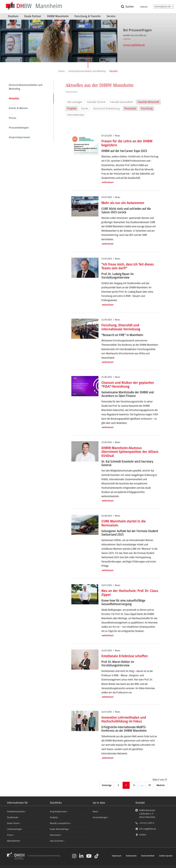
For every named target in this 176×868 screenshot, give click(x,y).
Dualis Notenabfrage (59, 829)
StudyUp (54, 817)
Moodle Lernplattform (60, 823)
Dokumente (55, 835)
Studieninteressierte (16, 812)
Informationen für (164, 7)
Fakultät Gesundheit (121, 102)
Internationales (76, 115)
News (95, 812)
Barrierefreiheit (148, 856)
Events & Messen (18, 108)
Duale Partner (33, 16)
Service (111, 16)
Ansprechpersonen (19, 138)
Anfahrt (143, 835)
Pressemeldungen (19, 128)
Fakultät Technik (96, 102)
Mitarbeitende (14, 841)
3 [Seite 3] (134, 785)
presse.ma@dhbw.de (134, 45)
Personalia (130, 109)
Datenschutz (131, 856)
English (144, 7)
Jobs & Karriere (57, 841)
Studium (13, 16)
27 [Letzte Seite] (150, 785)
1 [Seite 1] (118, 785)
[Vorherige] (107, 785)
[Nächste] (161, 785)
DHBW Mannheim (58, 16)
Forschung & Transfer (88, 16)
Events (85, 109)
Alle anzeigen (75, 102)
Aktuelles (14, 99)
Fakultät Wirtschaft (148, 102)
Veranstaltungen (100, 817)
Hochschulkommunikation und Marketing (26, 87)
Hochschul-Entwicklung (106, 109)
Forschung (147, 109)
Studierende (13, 817)
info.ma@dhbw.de (148, 829)
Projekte (72, 109)
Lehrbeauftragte (15, 829)
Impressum (117, 856)
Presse (13, 118)
